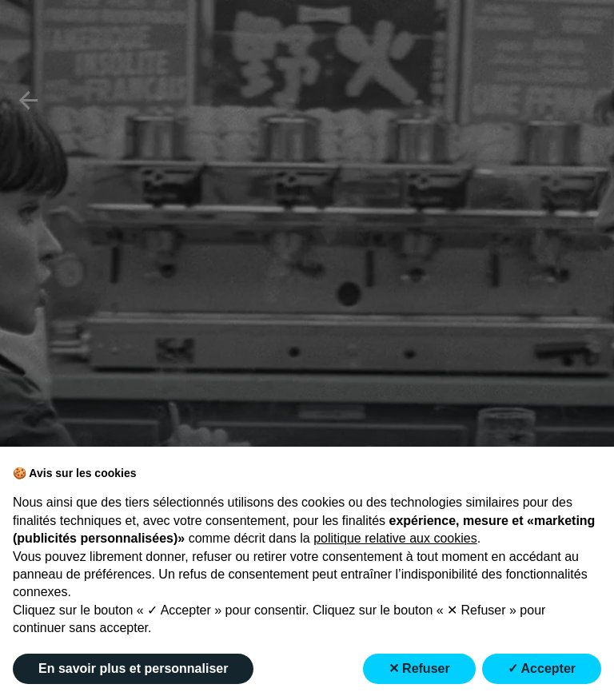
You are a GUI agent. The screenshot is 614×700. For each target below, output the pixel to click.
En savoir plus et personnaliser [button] (133, 668)
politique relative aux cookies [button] (395, 538)
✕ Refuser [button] (419, 668)
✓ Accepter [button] (542, 668)
